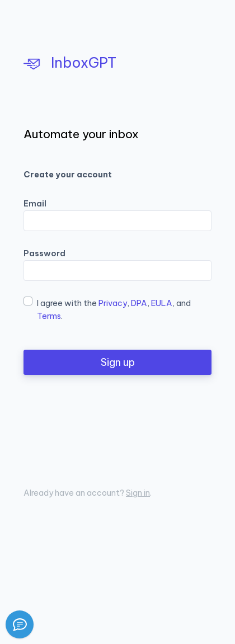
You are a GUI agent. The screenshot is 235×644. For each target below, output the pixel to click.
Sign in (138, 493)
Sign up (118, 362)
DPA (139, 303)
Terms (49, 316)
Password (44, 253)
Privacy (113, 303)
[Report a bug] (20, 624)
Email (35, 204)
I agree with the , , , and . (114, 310)
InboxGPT (70, 63)
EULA (162, 303)
